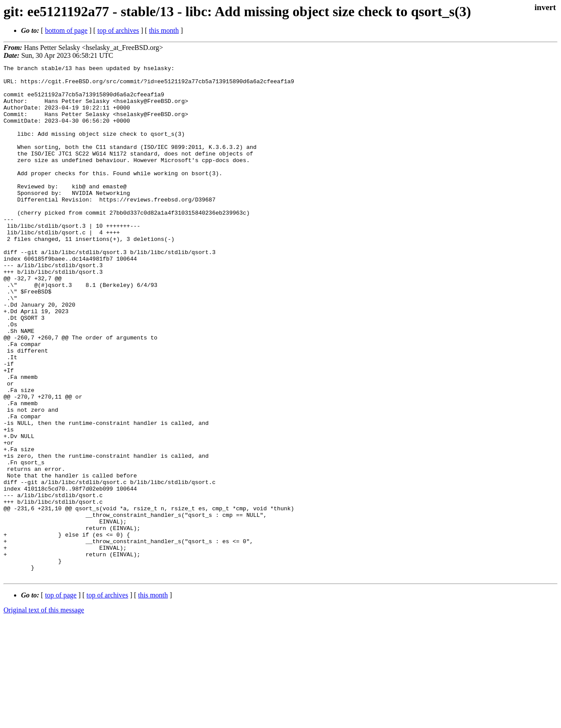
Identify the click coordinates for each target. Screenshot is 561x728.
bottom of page (66, 30)
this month (164, 30)
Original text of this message (44, 712)
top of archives (118, 30)
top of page (61, 698)
